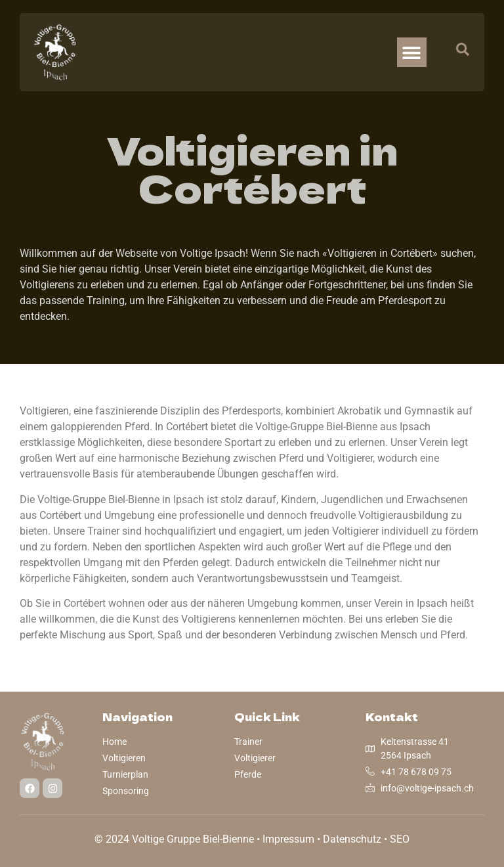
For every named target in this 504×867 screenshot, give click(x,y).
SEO (400, 839)
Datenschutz (352, 839)
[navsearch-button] (456, 53)
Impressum (288, 839)
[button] (412, 52)
